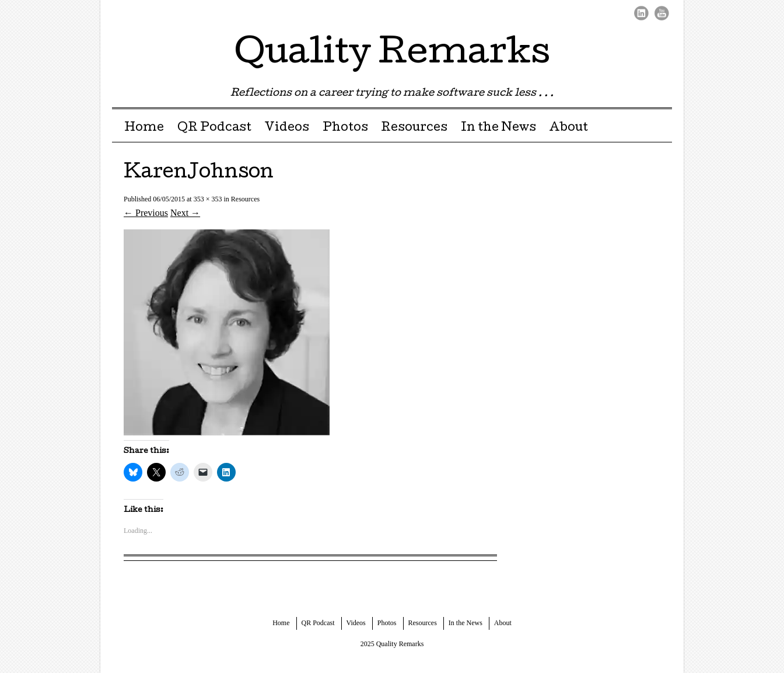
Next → (185, 213)
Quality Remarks (392, 55)
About (568, 128)
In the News (498, 128)
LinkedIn (641, 13)
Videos (287, 128)
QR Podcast (214, 128)
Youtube (662, 13)
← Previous (146, 213)
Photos (345, 128)
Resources (414, 128)
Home (144, 128)
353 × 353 (208, 199)
